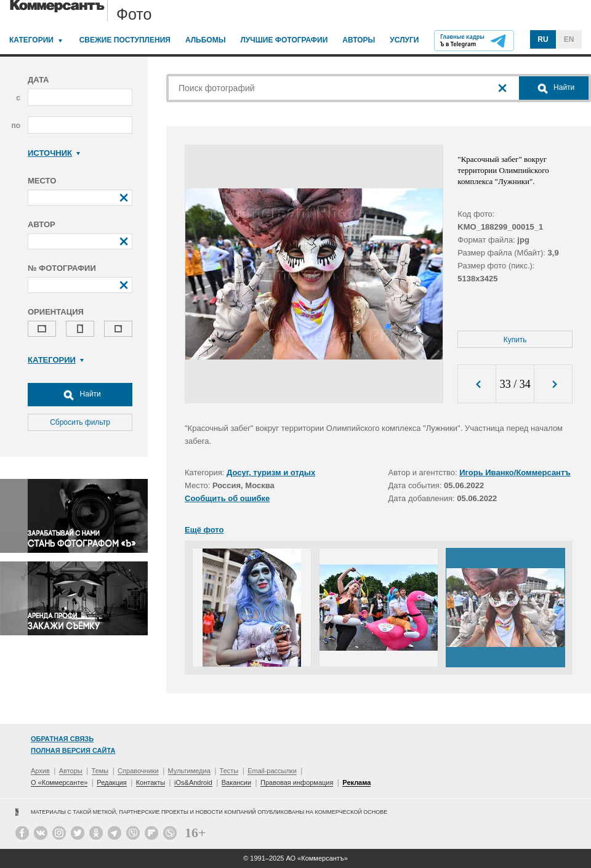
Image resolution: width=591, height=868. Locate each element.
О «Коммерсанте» (59, 782)
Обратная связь (62, 739)
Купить (515, 340)
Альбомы (206, 40)
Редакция (111, 782)
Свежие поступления (125, 40)
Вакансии (237, 782)
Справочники (138, 771)
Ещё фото (204, 530)
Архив (40, 771)
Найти (80, 395)
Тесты (229, 771)
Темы (100, 771)
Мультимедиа (189, 771)
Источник (54, 153)
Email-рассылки (272, 771)
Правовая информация (297, 782)
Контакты (151, 782)
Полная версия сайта (73, 750)
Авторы (359, 40)
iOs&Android (193, 782)
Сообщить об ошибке (227, 498)
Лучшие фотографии (284, 40)
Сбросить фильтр (80, 422)
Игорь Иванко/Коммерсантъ (515, 472)
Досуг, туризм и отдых (271, 472)
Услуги (404, 40)
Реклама (356, 782)
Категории (31, 40)
